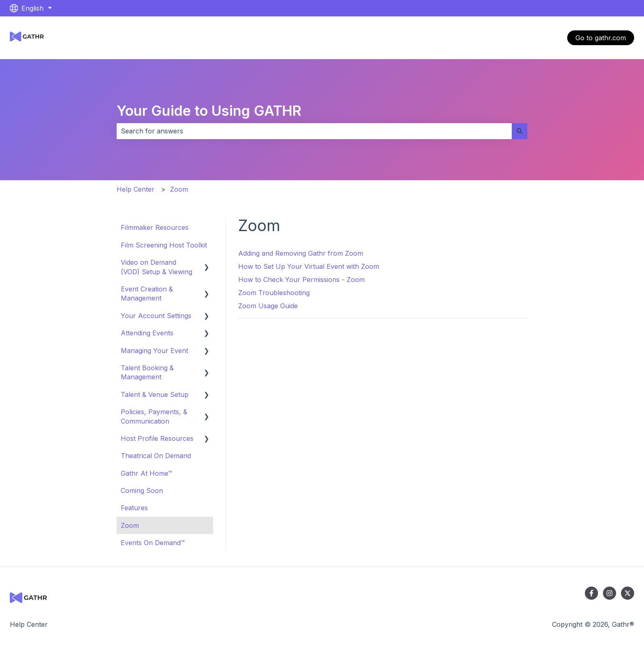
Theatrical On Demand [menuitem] (156, 456)
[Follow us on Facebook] (591, 593)
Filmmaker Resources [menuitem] (155, 227)
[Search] (520, 131)
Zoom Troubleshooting (274, 293)
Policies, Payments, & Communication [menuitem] (154, 416)
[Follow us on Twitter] (628, 593)
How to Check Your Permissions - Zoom (301, 280)
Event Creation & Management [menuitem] (147, 293)
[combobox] (314, 131)
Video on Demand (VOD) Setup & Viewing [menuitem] (156, 267)
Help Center (136, 189)
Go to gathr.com (601, 38)
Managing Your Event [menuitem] (154, 351)
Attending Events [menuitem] (147, 333)
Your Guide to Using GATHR (209, 111)
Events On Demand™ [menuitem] (153, 543)
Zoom (179, 189)
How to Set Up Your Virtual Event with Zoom (309, 266)
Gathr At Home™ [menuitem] (146, 473)
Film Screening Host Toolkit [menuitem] (164, 245)
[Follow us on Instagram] (609, 593)
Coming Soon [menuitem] (142, 491)
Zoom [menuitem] (130, 525)
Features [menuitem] (134, 508)
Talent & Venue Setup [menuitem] (155, 394)
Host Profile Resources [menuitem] (157, 438)
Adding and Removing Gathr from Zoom (301, 253)
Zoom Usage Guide (268, 306)
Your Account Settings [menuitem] (156, 316)
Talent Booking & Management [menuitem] (147, 372)
